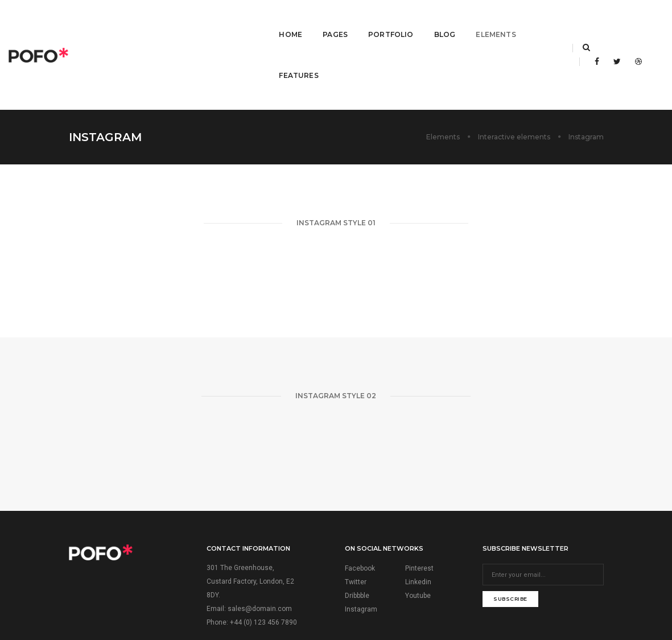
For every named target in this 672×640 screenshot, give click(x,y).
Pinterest (419, 499)
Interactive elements (514, 68)
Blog (415, 20)
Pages (306, 20)
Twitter (356, 513)
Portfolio (361, 20)
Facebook (360, 499)
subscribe (510, 530)
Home (261, 20)
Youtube (418, 527)
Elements (466, 20)
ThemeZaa (393, 601)
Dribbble (357, 527)
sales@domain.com (260, 540)
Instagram (361, 540)
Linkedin (418, 513)
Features (527, 20)
